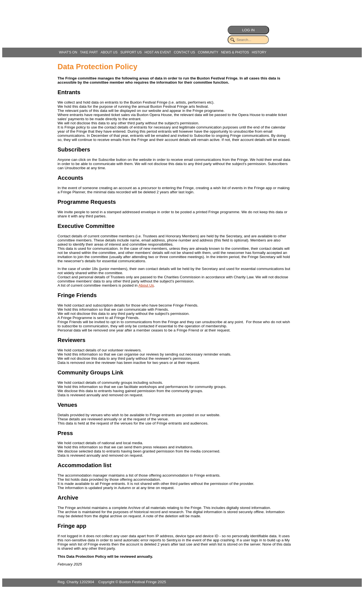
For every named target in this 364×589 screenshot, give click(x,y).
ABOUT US (109, 52)
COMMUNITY (208, 52)
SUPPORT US (131, 52)
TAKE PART (89, 52)
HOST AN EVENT (158, 52)
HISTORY (259, 52)
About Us (146, 285)
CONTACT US (184, 52)
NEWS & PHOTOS (235, 52)
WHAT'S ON (68, 52)
